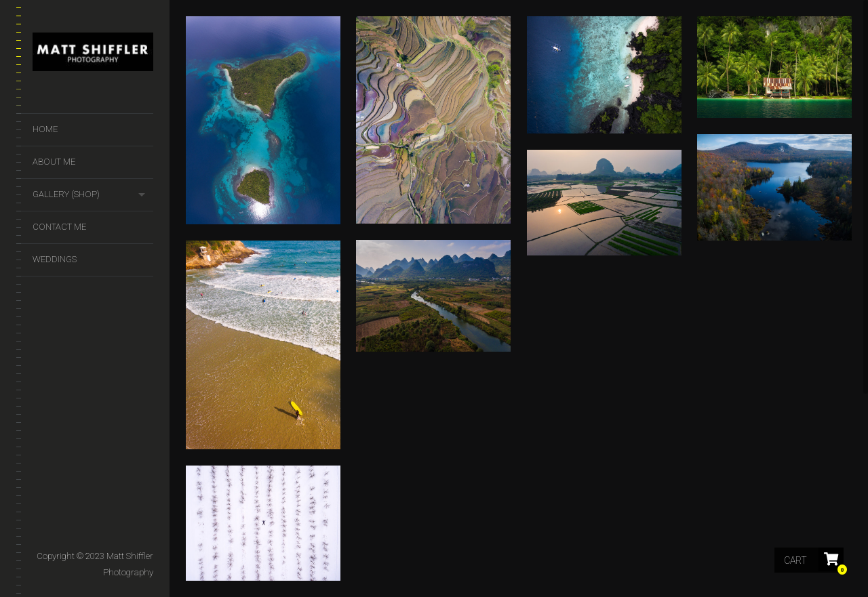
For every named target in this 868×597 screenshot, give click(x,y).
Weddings (55, 259)
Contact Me (59, 227)
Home (45, 129)
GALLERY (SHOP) (66, 194)
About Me (54, 162)
